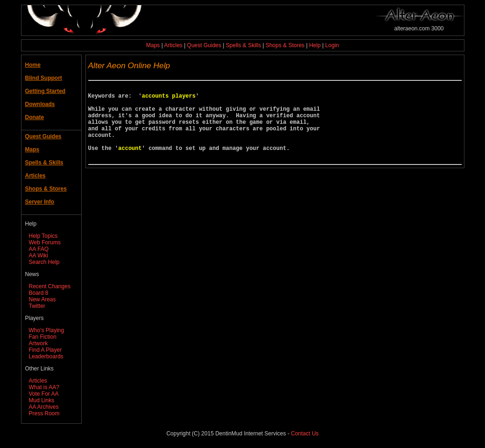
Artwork (39, 343)
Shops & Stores (285, 45)
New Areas (42, 299)
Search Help (44, 262)
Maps (153, 45)
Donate (35, 117)
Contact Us (305, 434)
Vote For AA (44, 394)
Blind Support (44, 78)
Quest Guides (204, 45)
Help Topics (43, 236)
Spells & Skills (243, 45)
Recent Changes (50, 286)
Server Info (40, 202)
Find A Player (46, 350)
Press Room (44, 413)
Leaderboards (46, 356)
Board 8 (39, 293)
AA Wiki (39, 256)
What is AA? (44, 387)
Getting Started (46, 91)
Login (332, 45)
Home (33, 65)
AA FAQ (39, 249)
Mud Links (42, 400)
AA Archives (44, 407)
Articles (173, 45)
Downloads (40, 104)
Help (315, 45)
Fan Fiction (43, 337)
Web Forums (45, 242)
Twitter (37, 306)
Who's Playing (47, 330)
